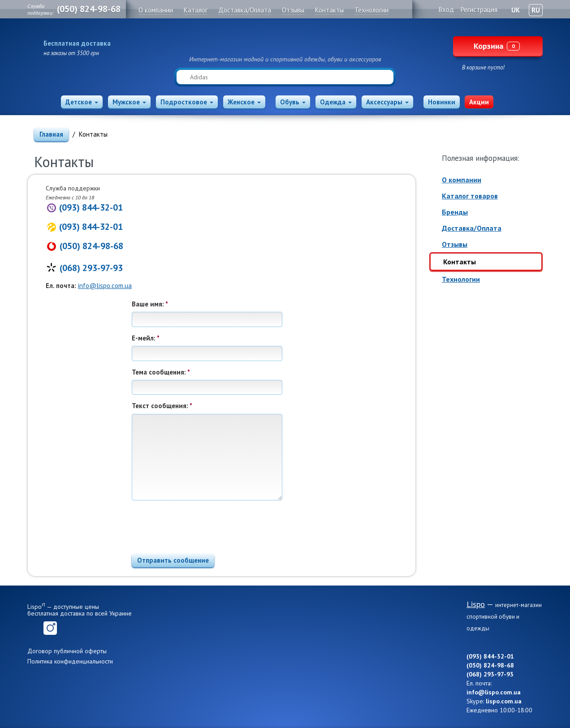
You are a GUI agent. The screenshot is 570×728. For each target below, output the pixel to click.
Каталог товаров (470, 196)
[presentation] (200, 524)
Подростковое (187, 102)
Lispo (285, 41)
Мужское (129, 102)
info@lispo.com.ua (105, 286)
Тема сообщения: (161, 372)
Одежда (336, 102)
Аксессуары (387, 102)
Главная (51, 134)
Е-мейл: (146, 338)
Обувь (293, 102)
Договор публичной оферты (67, 651)
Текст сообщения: (162, 406)
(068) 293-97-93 (91, 268)
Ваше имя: (150, 304)
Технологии (461, 279)
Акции (479, 102)
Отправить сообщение (173, 560)
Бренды (455, 212)
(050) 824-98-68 (89, 9)
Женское (244, 102)
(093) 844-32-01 (91, 207)
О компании (462, 180)
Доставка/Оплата (472, 228)
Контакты (460, 262)
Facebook (34, 628)
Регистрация (479, 10)
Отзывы (455, 244)
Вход (446, 10)
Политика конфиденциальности (70, 661)
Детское (82, 102)
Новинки (442, 102)
